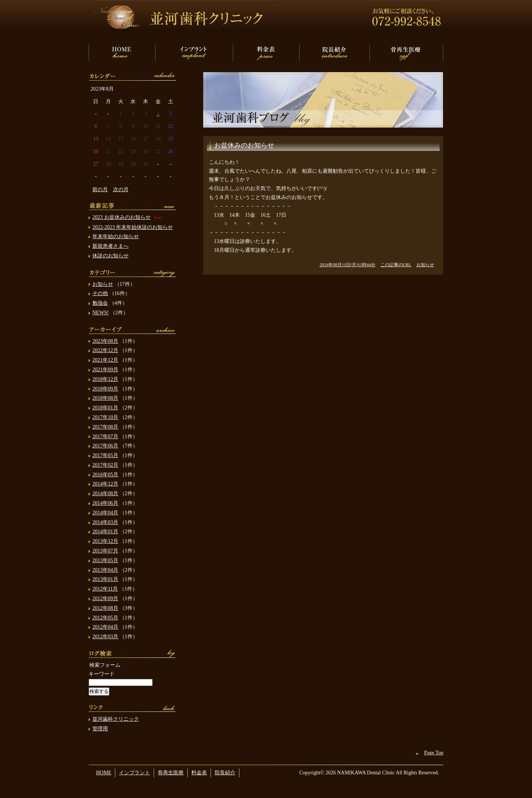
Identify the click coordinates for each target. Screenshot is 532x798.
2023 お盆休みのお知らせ (122, 217)
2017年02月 (105, 465)
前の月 (100, 190)
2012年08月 (105, 608)
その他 (100, 293)
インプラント (194, 53)
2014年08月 (105, 493)
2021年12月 (105, 360)
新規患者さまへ (110, 246)
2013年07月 (105, 551)
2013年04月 (105, 570)
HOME (122, 53)
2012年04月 (105, 627)
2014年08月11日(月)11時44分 (347, 265)
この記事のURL (396, 265)
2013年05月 (105, 560)
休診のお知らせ (110, 256)
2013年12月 (105, 541)
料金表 (266, 53)
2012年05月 (105, 618)
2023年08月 (105, 341)
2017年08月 (105, 427)
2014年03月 (105, 522)
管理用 (100, 729)
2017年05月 (105, 455)
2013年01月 (105, 579)
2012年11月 (105, 589)
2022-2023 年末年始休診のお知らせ (133, 227)
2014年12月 (105, 484)
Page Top (434, 753)
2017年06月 (105, 446)
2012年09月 (105, 598)
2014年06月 (105, 503)
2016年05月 (105, 475)
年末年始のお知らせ (116, 236)
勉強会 (100, 303)
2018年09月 (105, 389)
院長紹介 (334, 53)
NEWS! (100, 313)
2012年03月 (105, 637)
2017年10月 (105, 417)
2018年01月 (105, 408)
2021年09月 (105, 370)
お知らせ (425, 265)
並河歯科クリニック (116, 719)
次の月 (121, 190)
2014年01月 (105, 532)
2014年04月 (105, 513)
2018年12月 (105, 379)
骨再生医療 (406, 53)
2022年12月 (105, 350)
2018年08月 (105, 398)
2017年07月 (105, 437)
